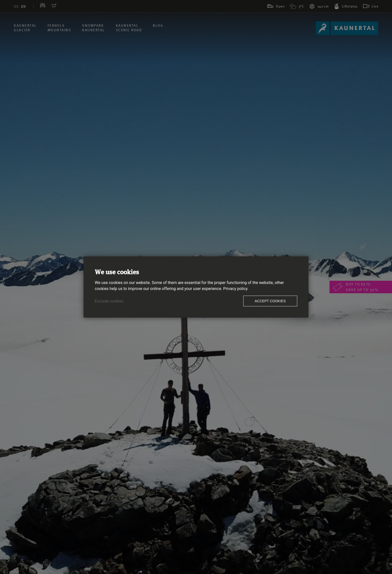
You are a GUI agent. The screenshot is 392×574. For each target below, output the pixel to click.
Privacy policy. (236, 289)
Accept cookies (270, 301)
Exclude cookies (109, 301)
